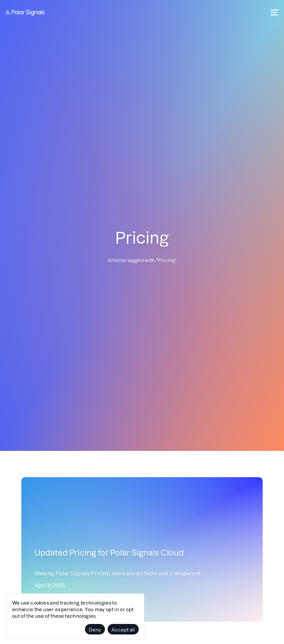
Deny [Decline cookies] (95, 629)
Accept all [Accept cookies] (123, 629)
